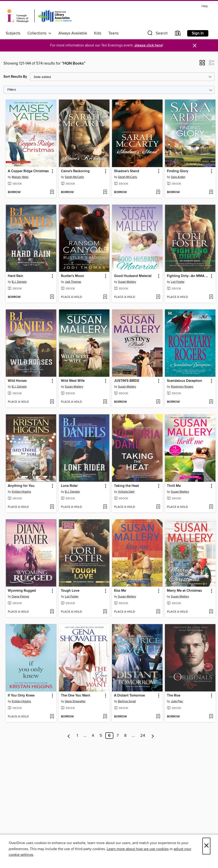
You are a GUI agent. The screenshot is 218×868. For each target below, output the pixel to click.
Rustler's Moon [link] (73, 276)
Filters (12, 90)
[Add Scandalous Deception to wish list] (211, 402)
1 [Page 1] (77, 736)
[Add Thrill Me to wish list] (211, 507)
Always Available (73, 33)
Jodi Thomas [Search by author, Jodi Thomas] (73, 282)
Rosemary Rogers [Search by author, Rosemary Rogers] (182, 387)
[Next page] (153, 736)
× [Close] (206, 846)
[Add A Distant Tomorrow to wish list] (158, 717)
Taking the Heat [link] (126, 486)
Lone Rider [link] (69, 486)
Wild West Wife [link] (73, 381)
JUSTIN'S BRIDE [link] (127, 381)
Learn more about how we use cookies (138, 849)
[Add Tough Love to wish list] (105, 612)
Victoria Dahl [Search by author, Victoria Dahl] (126, 492)
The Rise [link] (174, 696)
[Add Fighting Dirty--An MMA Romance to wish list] (211, 297)
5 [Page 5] (101, 736)
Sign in (198, 33)
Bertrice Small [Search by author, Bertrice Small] (127, 701)
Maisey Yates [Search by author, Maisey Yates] (20, 177)
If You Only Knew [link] (21, 696)
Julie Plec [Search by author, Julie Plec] (177, 701)
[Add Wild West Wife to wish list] (105, 402)
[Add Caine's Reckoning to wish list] (105, 192)
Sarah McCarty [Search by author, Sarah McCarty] (74, 177)
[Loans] (178, 34)
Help (205, 6)
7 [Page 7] (118, 736)
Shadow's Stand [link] (127, 171)
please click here (148, 45)
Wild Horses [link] (17, 381)
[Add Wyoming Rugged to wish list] (52, 612)
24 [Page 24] (143, 736)
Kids (98, 33)
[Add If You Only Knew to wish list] (52, 717)
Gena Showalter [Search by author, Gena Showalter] (75, 701)
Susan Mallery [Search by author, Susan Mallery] (127, 282)
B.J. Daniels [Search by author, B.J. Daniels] (19, 282)
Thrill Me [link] (174, 486)
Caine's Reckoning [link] (75, 171)
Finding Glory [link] (178, 171)
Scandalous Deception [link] (185, 381)
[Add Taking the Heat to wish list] (158, 507)
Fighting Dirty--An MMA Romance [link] (188, 276)
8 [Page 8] (125, 736)
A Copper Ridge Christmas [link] (28, 171)
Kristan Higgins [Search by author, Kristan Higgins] (21, 492)
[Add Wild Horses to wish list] (52, 402)
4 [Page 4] (93, 736)
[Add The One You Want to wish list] (105, 717)
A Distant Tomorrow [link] (129, 696)
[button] (157, 34)
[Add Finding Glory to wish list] (211, 192)
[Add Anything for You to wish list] (52, 507)
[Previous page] (69, 736)
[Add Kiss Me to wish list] (158, 612)
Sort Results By (15, 77)
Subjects (13, 33)
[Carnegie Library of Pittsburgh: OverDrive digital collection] (39, 16)
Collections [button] (39, 33)
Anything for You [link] (21, 486)
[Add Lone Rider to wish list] (105, 507)
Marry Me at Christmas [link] (184, 591)
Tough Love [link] (70, 591)
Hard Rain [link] (16, 276)
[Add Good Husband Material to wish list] (158, 297)
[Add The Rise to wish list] (211, 717)
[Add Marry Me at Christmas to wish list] (211, 612)
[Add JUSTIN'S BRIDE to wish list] (158, 402)
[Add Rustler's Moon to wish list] (105, 297)
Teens (113, 33)
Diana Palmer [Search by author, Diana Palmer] (20, 597)
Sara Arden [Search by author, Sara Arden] (178, 177)
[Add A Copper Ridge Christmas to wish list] (52, 192)
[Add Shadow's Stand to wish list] (158, 192)
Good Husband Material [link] (133, 276)
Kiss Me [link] (120, 591)
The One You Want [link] (76, 696)
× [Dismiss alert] (195, 46)
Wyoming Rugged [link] (22, 591)
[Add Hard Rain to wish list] (52, 297)
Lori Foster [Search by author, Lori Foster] (178, 282)
